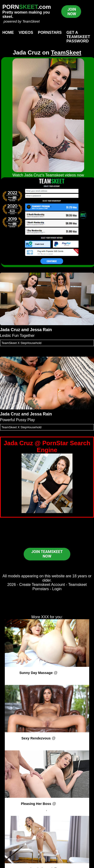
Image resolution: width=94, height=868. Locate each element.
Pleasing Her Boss (36, 804)
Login (57, 589)
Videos (26, 32)
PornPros (67, 673)
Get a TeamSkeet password (78, 37)
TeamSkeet (31, 21)
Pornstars (50, 32)
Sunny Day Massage (36, 673)
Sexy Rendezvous (36, 738)
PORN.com (27, 7)
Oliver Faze (58, 809)
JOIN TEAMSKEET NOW (47, 554)
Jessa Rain (41, 330)
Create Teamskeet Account (42, 585)
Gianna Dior (47, 744)
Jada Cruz (10, 330)
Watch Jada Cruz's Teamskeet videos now (48, 175)
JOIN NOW (72, 12)
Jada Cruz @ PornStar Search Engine (47, 446)
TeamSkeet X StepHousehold (21, 343)
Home (8, 32)
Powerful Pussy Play (17, 420)
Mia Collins (47, 678)
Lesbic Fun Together (17, 336)
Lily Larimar (36, 809)
